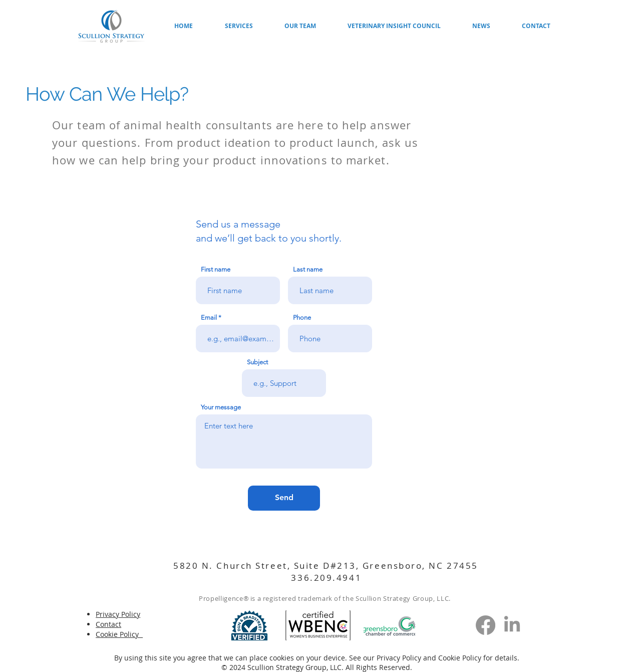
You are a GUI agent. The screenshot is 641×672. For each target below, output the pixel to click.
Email (209, 317)
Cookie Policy (460, 658)
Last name (308, 269)
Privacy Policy (400, 658)
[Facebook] (486, 625)
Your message (221, 407)
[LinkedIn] (512, 625)
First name (216, 269)
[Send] (284, 498)
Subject (257, 362)
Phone (302, 317)
